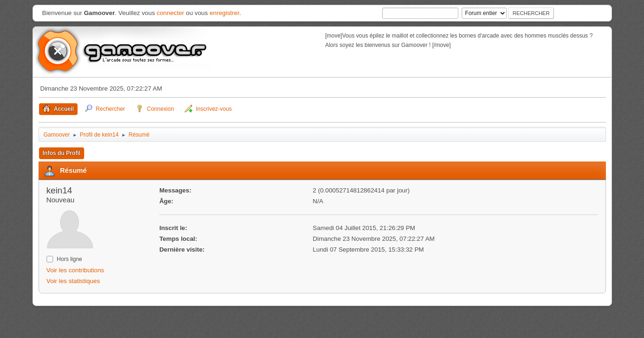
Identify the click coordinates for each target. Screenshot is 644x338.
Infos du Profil (62, 153)
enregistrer (224, 13)
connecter (170, 13)
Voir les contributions (75, 270)
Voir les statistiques (73, 281)
